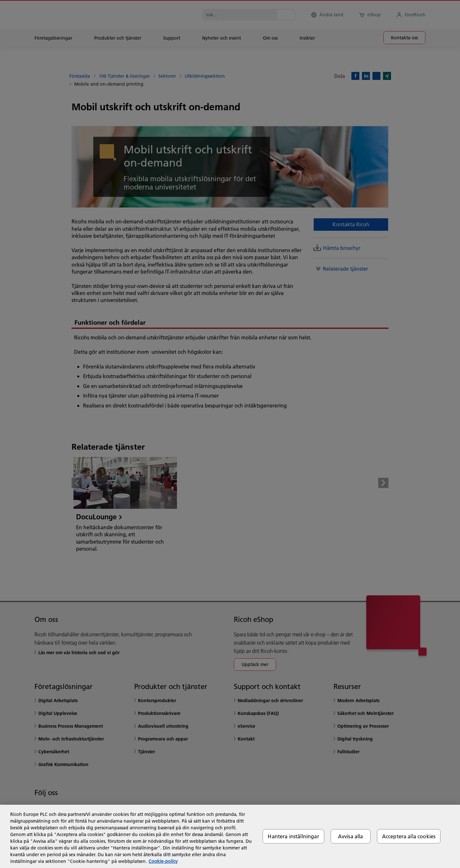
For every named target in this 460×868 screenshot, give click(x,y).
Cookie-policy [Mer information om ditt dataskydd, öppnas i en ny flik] (163, 861)
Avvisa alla (351, 836)
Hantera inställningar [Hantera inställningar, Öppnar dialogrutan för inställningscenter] (293, 836)
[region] (230, 836)
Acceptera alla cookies (409, 836)
